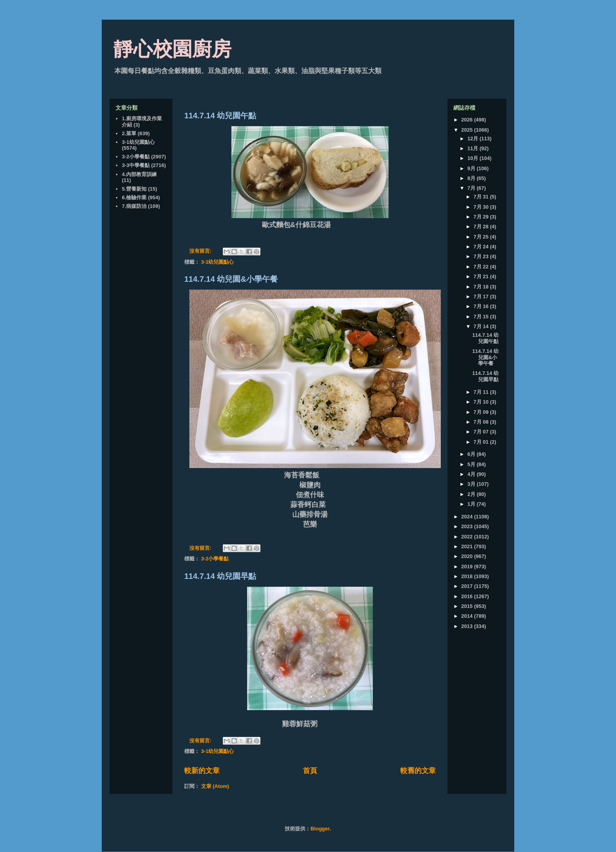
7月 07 (482, 432)
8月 (472, 178)
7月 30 (482, 207)
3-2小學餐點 (215, 559)
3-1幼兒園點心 (218, 262)
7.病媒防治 (134, 206)
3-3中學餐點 (136, 165)
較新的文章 (202, 771)
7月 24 (482, 247)
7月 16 (482, 306)
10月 (474, 158)
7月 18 (482, 287)
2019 (468, 566)
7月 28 (482, 227)
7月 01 (482, 442)
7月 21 (482, 276)
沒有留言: (201, 251)
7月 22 (482, 267)
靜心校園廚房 (172, 49)
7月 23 (482, 256)
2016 (468, 596)
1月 (472, 504)
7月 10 (482, 402)
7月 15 (482, 317)
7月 (472, 188)
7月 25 (482, 237)
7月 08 (482, 422)
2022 (468, 537)
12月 (474, 139)
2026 (468, 120)
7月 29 (482, 217)
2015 (468, 606)
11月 (474, 148)
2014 (468, 616)
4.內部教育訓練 (139, 174)
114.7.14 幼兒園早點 (220, 576)
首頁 (310, 771)
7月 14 (482, 326)
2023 (468, 526)
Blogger (320, 829)
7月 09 (482, 412)
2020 (468, 556)
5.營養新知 (134, 189)
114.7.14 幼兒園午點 (220, 116)
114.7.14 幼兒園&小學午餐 (231, 279)
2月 (472, 494)
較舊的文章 (418, 771)
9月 (472, 168)
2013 (468, 626)
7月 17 (482, 297)
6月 (472, 454)
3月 (472, 484)
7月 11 (482, 392)
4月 (472, 474)
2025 (468, 130)
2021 (468, 546)
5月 (472, 464)
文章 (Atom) (215, 786)
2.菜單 (129, 133)
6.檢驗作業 (134, 197)
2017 (468, 586)
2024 (468, 517)
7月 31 (482, 197)
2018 (468, 576)
